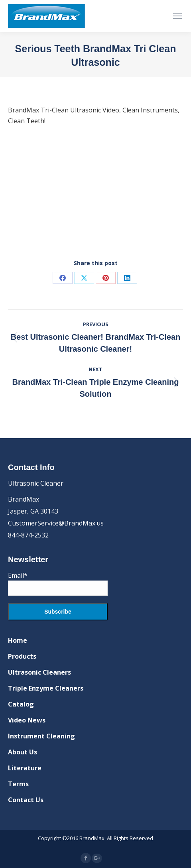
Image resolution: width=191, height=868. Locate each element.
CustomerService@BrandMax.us (56, 523)
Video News (27, 720)
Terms (18, 784)
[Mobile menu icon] (177, 16)
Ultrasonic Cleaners (39, 672)
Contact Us (26, 800)
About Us (23, 752)
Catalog (21, 704)
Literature (25, 768)
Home (18, 640)
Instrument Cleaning (41, 736)
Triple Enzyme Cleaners (46, 688)
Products (22, 656)
